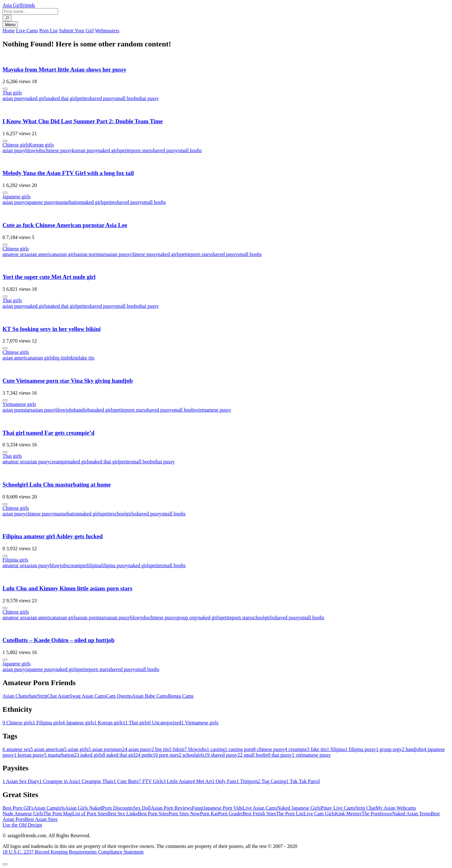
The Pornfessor (377, 814)
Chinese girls (16, 145)
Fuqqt (198, 808)
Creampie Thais (96, 781)
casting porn (239, 749)
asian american (42, 254)
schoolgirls (124, 514)
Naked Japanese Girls (299, 808)
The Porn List (290, 814)
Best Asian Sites (41, 819)
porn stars (141, 150)
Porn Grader (230, 814)
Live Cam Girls (320, 814)
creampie (59, 462)
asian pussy (14, 98)
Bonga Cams (181, 696)
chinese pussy (58, 150)
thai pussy (149, 98)
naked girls (37, 98)
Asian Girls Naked (84, 808)
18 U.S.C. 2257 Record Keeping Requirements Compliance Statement (73, 852)
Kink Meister (348, 814)
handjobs (83, 410)
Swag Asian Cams (88, 696)
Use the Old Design (22, 825)
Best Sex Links (123, 814)
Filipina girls (15, 560)
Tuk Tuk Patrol (303, 781)
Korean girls (41, 145)
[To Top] (5, 864)
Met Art (202, 781)
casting (216, 749)
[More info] (5, 89)
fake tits (86, 358)
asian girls (67, 254)
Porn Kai (209, 814)
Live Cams (27, 31)
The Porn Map (58, 814)
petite (82, 98)
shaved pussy (101, 98)
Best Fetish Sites (259, 814)
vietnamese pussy (213, 410)
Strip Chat (366, 808)
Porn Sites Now (184, 814)
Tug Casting (272, 781)
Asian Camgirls (49, 808)
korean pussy (85, 150)
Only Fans (224, 781)
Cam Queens (119, 696)
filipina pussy (115, 565)
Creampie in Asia (59, 781)
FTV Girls (151, 781)
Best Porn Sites (153, 814)
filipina (94, 565)
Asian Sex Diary (21, 781)
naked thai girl (62, 98)
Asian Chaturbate (20, 696)
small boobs (127, 98)
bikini (73, 358)
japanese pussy (40, 202)
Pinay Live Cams (338, 808)
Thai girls (12, 93)
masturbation (69, 202)
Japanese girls (16, 197)
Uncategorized (165, 723)
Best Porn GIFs (18, 808)
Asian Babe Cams (150, 696)
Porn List (48, 31)
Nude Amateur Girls (23, 814)
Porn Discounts (118, 808)
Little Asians (178, 781)
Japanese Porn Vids (223, 808)
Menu (10, 25)
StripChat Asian (54, 696)
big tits (60, 358)
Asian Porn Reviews (171, 808)
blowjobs (35, 150)
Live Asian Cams (260, 808)
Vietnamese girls (19, 404)
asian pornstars (92, 254)
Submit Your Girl (76, 31)
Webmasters (107, 31)
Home (9, 31)
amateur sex (15, 254)
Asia (19, 5)
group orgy (187, 618)
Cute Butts (126, 781)
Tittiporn (247, 781)
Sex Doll (142, 808)
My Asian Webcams (396, 808)
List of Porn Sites (90, 814)
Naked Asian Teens (411, 814)
